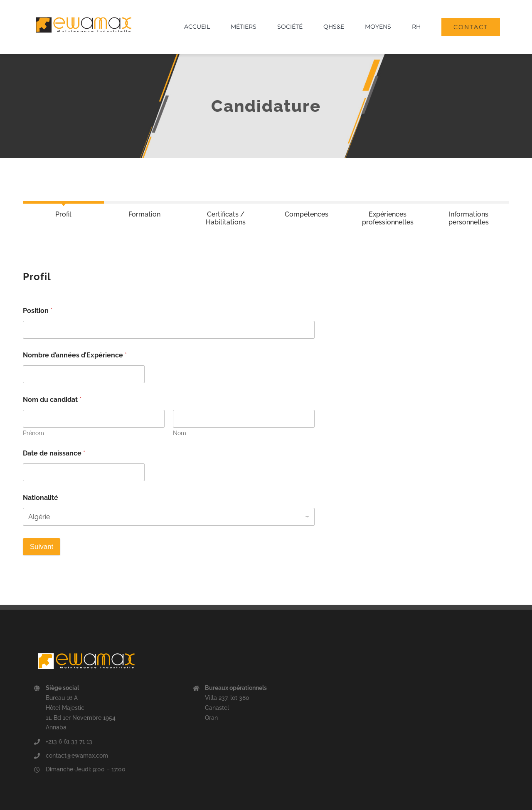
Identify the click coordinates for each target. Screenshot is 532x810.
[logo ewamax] (84, 13)
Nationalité (41, 498)
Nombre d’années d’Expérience (75, 355)
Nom (180, 433)
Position (38, 311)
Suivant (42, 547)
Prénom (33, 433)
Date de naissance (54, 453)
